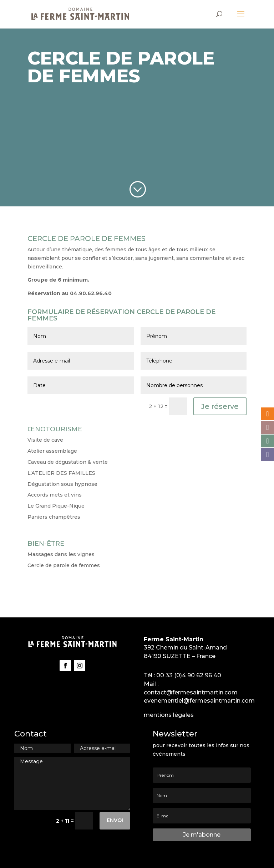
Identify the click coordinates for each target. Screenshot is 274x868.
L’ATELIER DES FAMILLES (61, 473)
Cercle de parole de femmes (64, 565)
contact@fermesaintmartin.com (191, 692)
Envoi (115, 820)
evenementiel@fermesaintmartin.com (199, 701)
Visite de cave (45, 440)
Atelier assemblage (52, 451)
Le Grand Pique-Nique (56, 506)
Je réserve (220, 406)
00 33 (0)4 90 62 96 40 (189, 675)
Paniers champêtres (54, 517)
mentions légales (169, 715)
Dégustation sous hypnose (62, 484)
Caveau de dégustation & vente (68, 462)
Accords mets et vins (55, 495)
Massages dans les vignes (61, 554)
